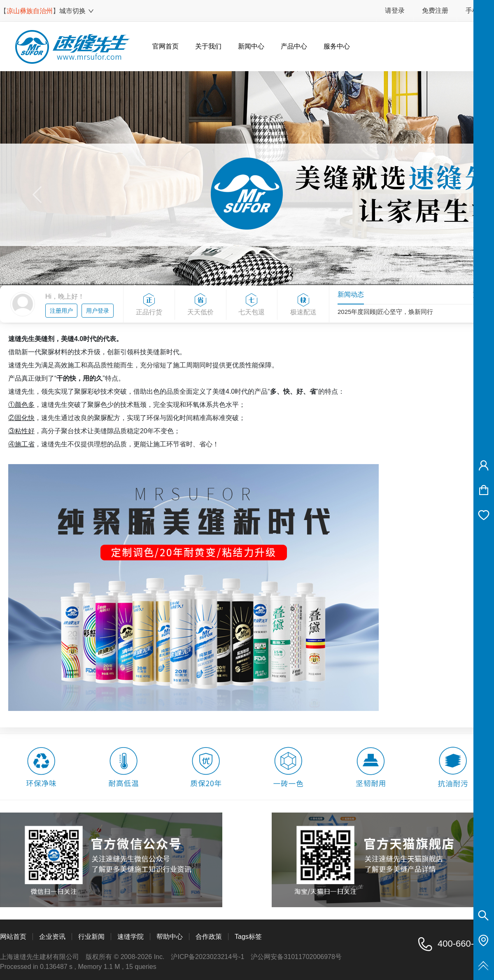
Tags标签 (248, 937)
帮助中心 (170, 937)
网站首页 (13, 937)
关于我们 (208, 46)
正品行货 (149, 305)
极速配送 (303, 305)
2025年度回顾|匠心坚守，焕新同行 (385, 313)
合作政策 (209, 937)
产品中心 (294, 46)
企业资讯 (52, 937)
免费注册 (435, 10)
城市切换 (77, 11)
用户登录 (98, 311)
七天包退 (252, 305)
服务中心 (337, 46)
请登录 (395, 10)
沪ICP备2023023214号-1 (207, 957)
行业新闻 (91, 937)
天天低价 (200, 305)
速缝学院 (130, 937)
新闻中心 (251, 46)
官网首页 (165, 46)
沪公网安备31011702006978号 (296, 957)
